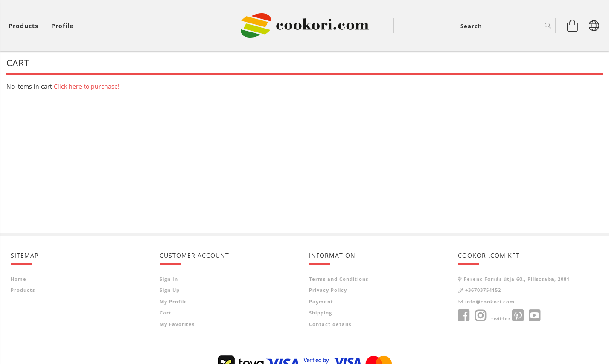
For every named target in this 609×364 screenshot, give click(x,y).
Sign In (169, 279)
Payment (321, 301)
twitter (501, 319)
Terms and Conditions (339, 279)
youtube (534, 316)
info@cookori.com (490, 301)
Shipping (321, 313)
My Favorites (177, 324)
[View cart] (26, 26)
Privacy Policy (328, 290)
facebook (463, 316)
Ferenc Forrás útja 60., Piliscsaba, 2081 (517, 279)
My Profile (173, 301)
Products (23, 290)
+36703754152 (483, 290)
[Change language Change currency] (594, 26)
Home (19, 279)
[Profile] (62, 26)
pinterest (518, 316)
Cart (166, 313)
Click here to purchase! (87, 86)
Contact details (330, 324)
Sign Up (170, 290)
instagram (480, 316)
